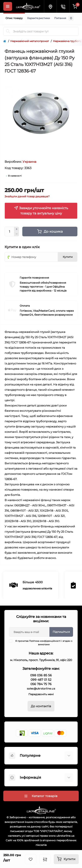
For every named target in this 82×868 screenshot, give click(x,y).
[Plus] (17, 229)
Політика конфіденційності (45, 641)
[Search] (8, 31)
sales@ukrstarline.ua (41, 689)
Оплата (25, 306)
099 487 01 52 (41, 680)
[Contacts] (63, 6)
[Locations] (50, 6)
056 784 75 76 (41, 684)
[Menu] (8, 6)
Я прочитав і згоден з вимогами (43, 643)
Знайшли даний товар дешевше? (27, 196)
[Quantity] (9, 232)
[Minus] (17, 234)
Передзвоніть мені (41, 694)
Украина (29, 162)
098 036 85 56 (41, 675)
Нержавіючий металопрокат (30, 41)
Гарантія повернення (34, 278)
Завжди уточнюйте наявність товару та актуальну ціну (41, 211)
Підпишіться (61, 632)
